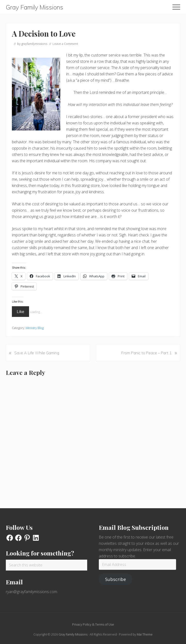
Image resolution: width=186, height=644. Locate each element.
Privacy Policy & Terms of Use (93, 624)
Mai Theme (145, 634)
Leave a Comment (65, 44)
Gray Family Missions (35, 7)
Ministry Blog (35, 328)
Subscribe (116, 579)
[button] (176, 7)
